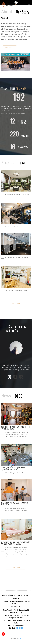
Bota (20, 638)
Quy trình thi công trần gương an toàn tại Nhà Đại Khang (16, 428)
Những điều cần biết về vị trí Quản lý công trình (15, 504)
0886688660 (19, 628)
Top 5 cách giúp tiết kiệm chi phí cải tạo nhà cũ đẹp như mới (15, 468)
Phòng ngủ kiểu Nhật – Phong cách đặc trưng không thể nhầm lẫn (16, 543)
